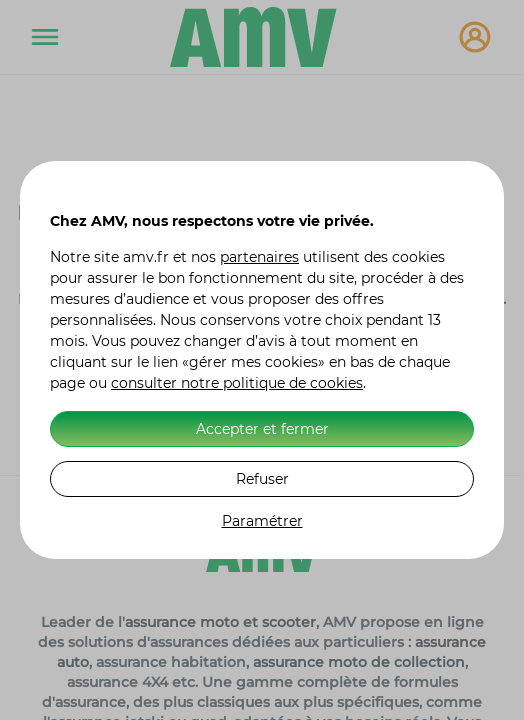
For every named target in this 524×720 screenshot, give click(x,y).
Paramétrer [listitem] (262, 521)
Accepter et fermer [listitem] (262, 429)
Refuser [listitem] (262, 479)
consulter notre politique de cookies (237, 383)
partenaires (259, 257)
